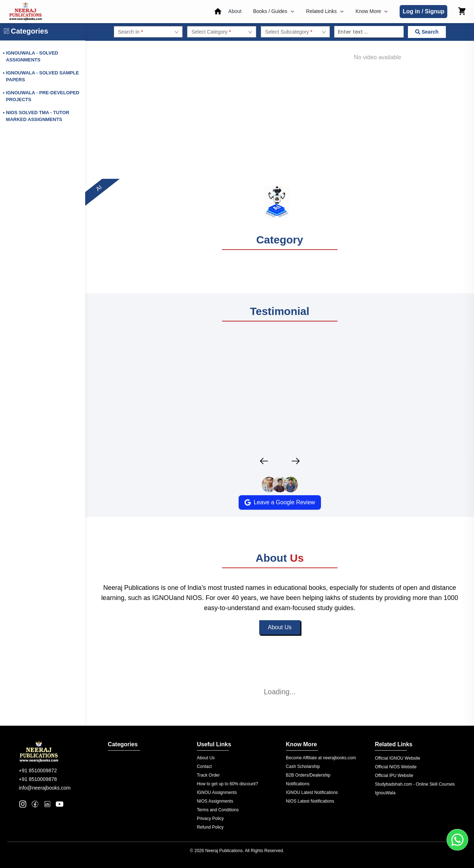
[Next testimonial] (296, 461)
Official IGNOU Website (397, 758)
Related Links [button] (325, 11)
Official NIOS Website (396, 767)
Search (427, 32)
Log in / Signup (423, 11)
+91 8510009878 (38, 779)
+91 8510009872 (38, 770)
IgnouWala (385, 793)
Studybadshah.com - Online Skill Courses (415, 784)
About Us (280, 636)
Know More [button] (372, 11)
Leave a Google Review (280, 502)
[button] (236, 12)
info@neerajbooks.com (45, 788)
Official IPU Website (394, 776)
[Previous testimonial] (264, 461)
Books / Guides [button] (274, 11)
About (235, 11)
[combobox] (145, 32)
